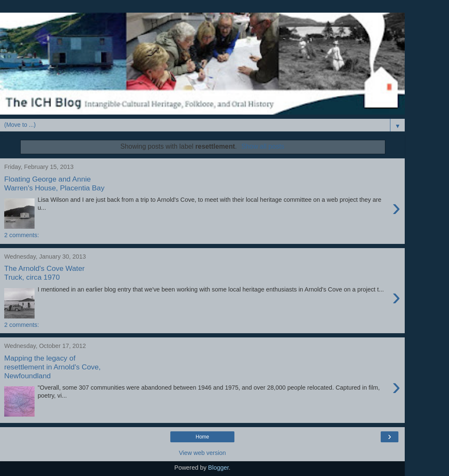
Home (202, 437)
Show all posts (263, 146)
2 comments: (22, 235)
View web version (202, 453)
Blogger (219, 468)
